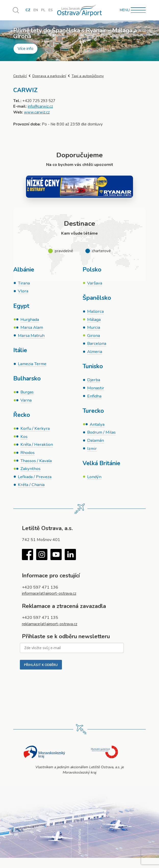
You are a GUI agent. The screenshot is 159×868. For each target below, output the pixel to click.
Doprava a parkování (49, 76)
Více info (25, 49)
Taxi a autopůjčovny (88, 76)
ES (51, 10)
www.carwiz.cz (37, 112)
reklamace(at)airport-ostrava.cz (50, 626)
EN (36, 10)
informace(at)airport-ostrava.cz (50, 595)
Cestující (20, 76)
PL (43, 10)
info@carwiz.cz (40, 106)
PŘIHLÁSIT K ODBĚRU (41, 666)
